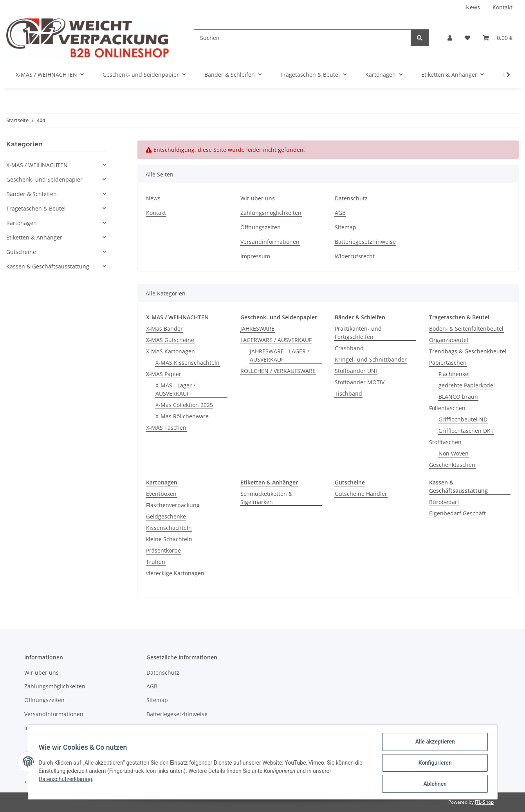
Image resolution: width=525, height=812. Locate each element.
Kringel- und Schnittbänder (371, 359)
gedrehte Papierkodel (467, 385)
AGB (340, 213)
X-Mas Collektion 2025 (184, 405)
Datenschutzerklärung (67, 780)
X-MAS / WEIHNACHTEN (37, 165)
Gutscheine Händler (361, 494)
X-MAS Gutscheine (170, 340)
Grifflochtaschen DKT (466, 431)
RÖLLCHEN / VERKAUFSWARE (278, 371)
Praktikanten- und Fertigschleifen (358, 333)
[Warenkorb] (498, 38)
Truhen (156, 562)
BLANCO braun (458, 397)
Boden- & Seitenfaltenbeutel (466, 329)
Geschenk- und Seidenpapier (44, 179)
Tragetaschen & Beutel (36, 208)
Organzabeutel (449, 340)
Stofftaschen (445, 442)
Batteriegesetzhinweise (365, 242)
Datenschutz (351, 198)
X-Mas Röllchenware (182, 416)
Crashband (349, 348)
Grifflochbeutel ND (463, 419)
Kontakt (502, 7)
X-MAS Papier (164, 374)
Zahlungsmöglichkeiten (271, 213)
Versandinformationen (270, 242)
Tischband (348, 393)
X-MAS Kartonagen (170, 351)
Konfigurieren (433, 764)
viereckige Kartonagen (175, 573)
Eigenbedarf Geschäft (457, 513)
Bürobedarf (444, 502)
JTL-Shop (484, 802)
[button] (450, 38)
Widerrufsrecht (355, 256)
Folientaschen (447, 408)
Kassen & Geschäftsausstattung (48, 266)
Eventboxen (161, 494)
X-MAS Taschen (166, 428)
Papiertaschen (448, 363)
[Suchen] (302, 38)
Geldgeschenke (166, 516)
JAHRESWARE (257, 329)
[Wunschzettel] (467, 38)
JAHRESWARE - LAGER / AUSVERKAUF (280, 355)
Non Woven (454, 453)
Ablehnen (433, 784)
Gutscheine (21, 252)
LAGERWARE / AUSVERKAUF (276, 340)
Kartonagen (22, 223)
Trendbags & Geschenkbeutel (468, 351)
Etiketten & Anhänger (34, 237)
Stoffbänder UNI (356, 371)
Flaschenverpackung (173, 505)
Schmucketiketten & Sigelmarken (266, 498)
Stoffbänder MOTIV (360, 382)
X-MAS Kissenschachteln (188, 363)
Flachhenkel (454, 374)
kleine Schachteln (169, 539)
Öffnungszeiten (261, 227)
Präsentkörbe (163, 550)
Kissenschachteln (169, 528)
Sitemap (345, 227)
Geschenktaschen (452, 465)
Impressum (255, 256)
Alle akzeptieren (433, 744)
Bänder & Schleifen (32, 194)
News (473, 7)
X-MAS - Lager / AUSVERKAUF (175, 389)
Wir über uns (258, 198)
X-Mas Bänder (164, 329)
